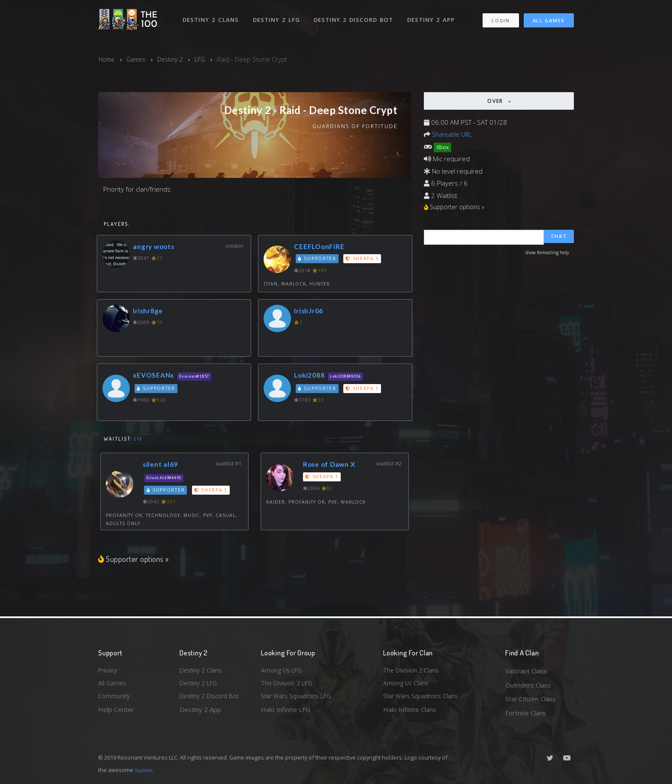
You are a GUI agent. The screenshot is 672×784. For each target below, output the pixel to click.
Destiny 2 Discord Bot (355, 16)
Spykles (145, 770)
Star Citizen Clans (531, 699)
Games (139, 59)
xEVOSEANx (155, 376)
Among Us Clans (407, 685)
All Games (549, 17)
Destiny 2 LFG (278, 16)
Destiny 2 (175, 59)
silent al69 (162, 465)
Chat (559, 238)
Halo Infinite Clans (410, 713)
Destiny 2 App (433, 16)
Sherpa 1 (364, 389)
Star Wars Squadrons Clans (423, 699)
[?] (138, 439)
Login (500, 17)
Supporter (318, 260)
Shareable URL (453, 134)
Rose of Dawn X (332, 465)
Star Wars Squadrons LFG (299, 699)
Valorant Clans (526, 671)
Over (496, 101)
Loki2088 (311, 376)
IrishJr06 (311, 311)
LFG (206, 59)
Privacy (109, 671)
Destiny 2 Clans (211, 16)
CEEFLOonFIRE (321, 247)
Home (107, 59)
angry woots (156, 247)
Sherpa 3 (364, 260)
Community (115, 699)
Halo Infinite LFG (286, 713)
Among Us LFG (283, 671)
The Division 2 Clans (412, 671)
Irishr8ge (150, 311)
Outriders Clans (528, 685)
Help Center (116, 713)
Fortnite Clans (526, 713)
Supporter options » (135, 560)
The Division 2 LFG (288, 685)
